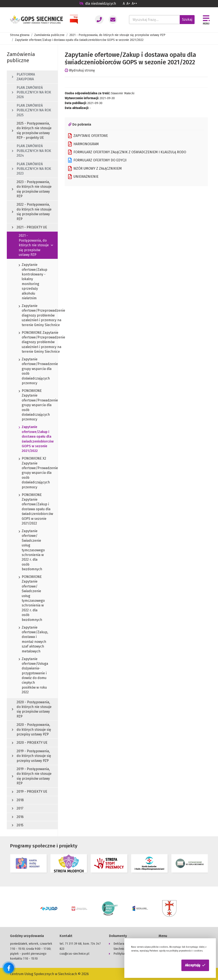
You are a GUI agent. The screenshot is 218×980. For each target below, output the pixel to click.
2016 (18, 817)
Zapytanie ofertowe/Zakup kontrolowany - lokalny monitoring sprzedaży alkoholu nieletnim (32, 282)
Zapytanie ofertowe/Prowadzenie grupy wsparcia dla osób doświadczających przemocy (32, 371)
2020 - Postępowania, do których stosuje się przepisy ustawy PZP (32, 729)
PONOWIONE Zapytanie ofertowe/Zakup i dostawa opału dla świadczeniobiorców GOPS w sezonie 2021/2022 (32, 509)
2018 (18, 800)
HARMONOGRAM (83, 144)
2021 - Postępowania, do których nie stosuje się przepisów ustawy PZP (117, 35)
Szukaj (187, 19)
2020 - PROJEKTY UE (30, 743)
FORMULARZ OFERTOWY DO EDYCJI (97, 160)
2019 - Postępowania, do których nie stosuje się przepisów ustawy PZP (32, 776)
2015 (18, 825)
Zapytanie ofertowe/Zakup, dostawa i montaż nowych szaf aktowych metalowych (32, 640)
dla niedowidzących (98, 4)
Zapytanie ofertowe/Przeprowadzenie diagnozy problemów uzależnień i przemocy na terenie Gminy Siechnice (32, 316)
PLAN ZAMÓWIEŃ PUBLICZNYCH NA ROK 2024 (32, 151)
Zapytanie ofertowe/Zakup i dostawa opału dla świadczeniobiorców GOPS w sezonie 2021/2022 (32, 439)
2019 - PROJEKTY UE (30, 792)
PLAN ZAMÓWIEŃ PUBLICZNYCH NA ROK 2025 (32, 110)
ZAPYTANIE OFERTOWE (88, 136)
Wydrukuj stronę (80, 70)
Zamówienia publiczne (49, 35)
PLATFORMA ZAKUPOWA (23, 77)
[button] (195, 965)
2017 (18, 808)
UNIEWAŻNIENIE (83, 177)
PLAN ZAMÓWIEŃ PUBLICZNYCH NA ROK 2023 (32, 169)
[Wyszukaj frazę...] (154, 20)
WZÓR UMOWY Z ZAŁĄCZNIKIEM (95, 169)
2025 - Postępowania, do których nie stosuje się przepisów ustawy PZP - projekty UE (32, 130)
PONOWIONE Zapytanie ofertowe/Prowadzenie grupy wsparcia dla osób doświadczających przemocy (32, 405)
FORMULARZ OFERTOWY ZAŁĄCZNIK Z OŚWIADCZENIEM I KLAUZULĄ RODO (127, 152)
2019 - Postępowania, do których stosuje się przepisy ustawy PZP (32, 756)
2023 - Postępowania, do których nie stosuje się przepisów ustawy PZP (32, 189)
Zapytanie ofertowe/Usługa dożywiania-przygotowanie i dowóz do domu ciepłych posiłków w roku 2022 (32, 676)
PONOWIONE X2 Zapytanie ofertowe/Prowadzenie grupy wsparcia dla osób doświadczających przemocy (32, 473)
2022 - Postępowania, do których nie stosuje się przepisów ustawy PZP (32, 212)
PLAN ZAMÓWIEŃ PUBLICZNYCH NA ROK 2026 (32, 92)
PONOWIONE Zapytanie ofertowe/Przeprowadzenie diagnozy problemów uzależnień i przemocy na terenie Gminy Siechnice (32, 342)
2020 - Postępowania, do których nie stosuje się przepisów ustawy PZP (32, 709)
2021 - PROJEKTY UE (29, 227)
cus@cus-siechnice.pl (75, 953)
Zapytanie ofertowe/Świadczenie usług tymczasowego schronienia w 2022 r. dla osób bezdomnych (32, 550)
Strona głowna (20, 35)
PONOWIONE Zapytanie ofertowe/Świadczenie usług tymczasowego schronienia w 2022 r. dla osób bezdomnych (32, 598)
